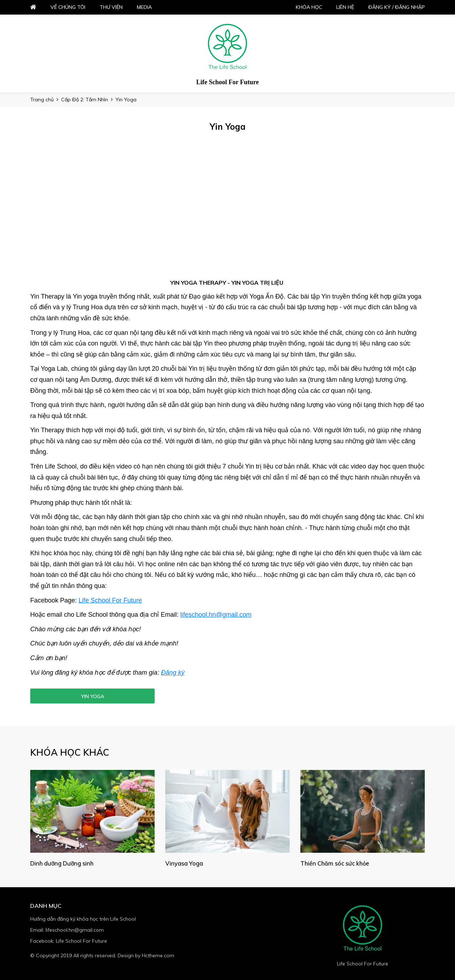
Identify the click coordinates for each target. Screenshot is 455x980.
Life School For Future (110, 600)
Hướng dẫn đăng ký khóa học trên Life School (83, 919)
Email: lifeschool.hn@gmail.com (67, 930)
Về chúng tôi (68, 7)
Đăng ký (173, 673)
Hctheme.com (158, 955)
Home (33, 7)
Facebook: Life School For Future (69, 941)
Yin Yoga (93, 696)
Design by (146, 955)
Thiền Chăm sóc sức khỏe (337, 863)
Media (144, 7)
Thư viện (111, 7)
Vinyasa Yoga (185, 863)
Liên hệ (345, 7)
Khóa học (309, 7)
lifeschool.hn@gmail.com (216, 615)
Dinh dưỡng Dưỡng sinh (64, 863)
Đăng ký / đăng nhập (397, 7)
